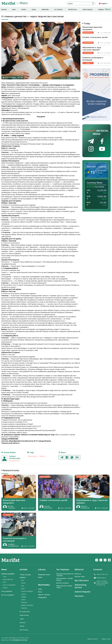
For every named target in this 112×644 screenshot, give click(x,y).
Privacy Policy (93, 639)
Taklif (22, 619)
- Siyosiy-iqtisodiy (7, 579)
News (14, 9)
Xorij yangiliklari (7, 591)
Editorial (4, 9)
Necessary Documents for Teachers (65, 575)
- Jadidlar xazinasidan (27, 605)
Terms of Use (106, 639)
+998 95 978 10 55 (101, 574)
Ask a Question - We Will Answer (65, 579)
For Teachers (58, 9)
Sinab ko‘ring (24, 615)
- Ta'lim (4, 577)
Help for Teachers (44, 595)
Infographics (42, 597)
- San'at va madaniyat (9, 585)
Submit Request (88, 9)
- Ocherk (23, 583)
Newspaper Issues (44, 575)
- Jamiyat (5, 588)
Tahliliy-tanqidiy (25, 575)
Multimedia (45, 9)
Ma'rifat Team (80, 577)
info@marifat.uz (100, 578)
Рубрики (104, 9)
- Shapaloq (24, 608)
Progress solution (20, 640)
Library (34, 9)
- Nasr (22, 586)
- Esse (22, 580)
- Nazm (23, 589)
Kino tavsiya (24, 630)
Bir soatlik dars (25, 612)
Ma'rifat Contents (63, 583)
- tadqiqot (23, 597)
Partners (79, 596)
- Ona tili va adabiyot (27, 591)
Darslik (22, 626)
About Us (78, 574)
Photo (40, 592)
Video (40, 589)
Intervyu (23, 622)
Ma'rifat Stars (73, 9)
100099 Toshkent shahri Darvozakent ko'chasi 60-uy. (101, 583)
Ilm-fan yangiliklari (8, 595)
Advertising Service (81, 586)
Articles (24, 9)
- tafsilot (23, 600)
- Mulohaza (24, 602)
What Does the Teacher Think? (64, 587)
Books (40, 577)
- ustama (23, 594)
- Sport (4, 582)
